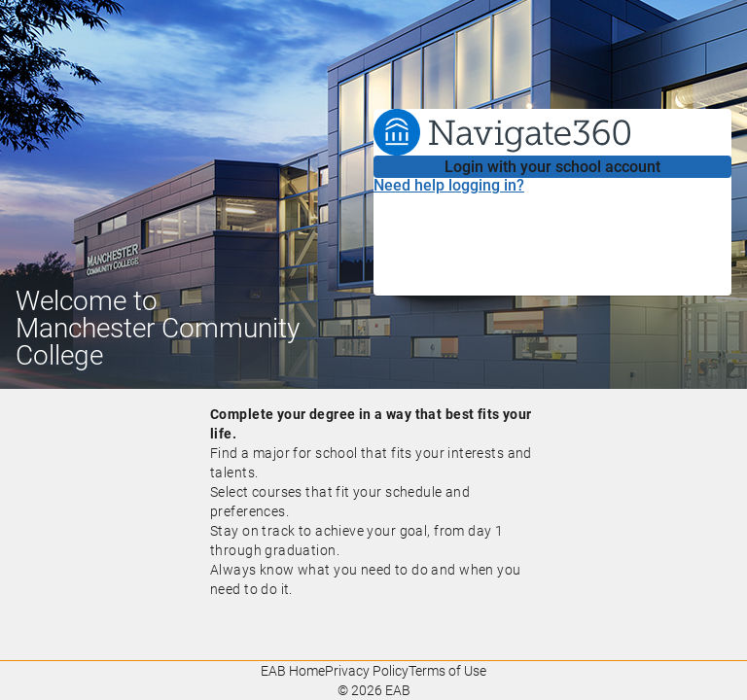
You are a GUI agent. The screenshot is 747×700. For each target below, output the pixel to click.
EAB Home (293, 671)
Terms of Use (447, 671)
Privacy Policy (367, 671)
